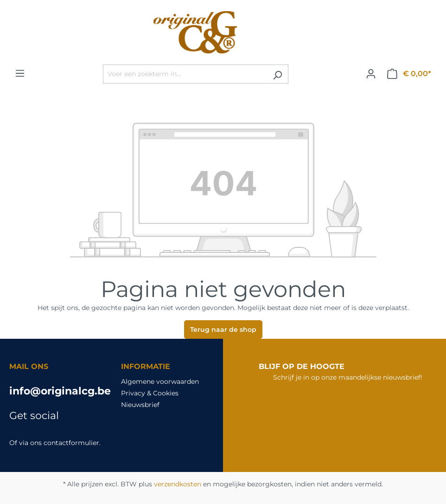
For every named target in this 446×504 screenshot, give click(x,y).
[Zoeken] (277, 74)
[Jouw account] (371, 74)
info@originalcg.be (56, 391)
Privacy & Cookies (150, 393)
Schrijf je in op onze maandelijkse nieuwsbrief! (348, 377)
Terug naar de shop (223, 330)
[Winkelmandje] (409, 74)
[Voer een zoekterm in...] (185, 74)
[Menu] (20, 73)
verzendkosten (178, 484)
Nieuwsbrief (140, 405)
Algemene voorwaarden (160, 381)
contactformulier (71, 443)
